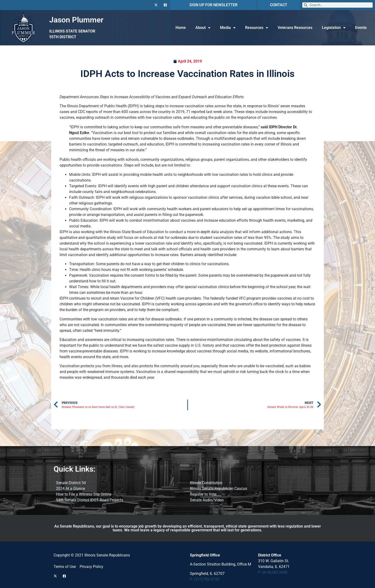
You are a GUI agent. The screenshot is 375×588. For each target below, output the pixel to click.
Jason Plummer (76, 20)
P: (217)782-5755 (205, 579)
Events (361, 28)
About (203, 28)
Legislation (334, 28)
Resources (257, 28)
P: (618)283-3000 (273, 572)
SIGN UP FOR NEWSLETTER (213, 5)
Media (228, 28)
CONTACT (279, 5)
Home (181, 28)
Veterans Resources (295, 28)
